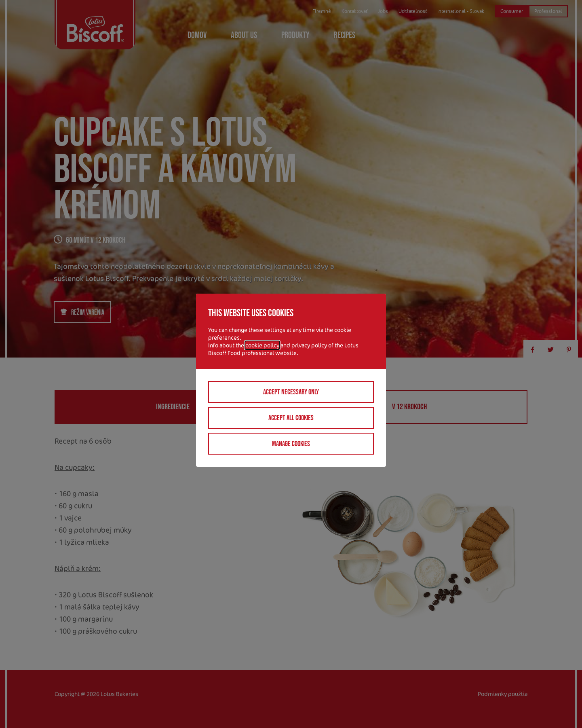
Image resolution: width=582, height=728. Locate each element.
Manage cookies (291, 444)
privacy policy (309, 345)
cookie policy (262, 345)
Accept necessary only (291, 392)
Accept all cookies (291, 418)
